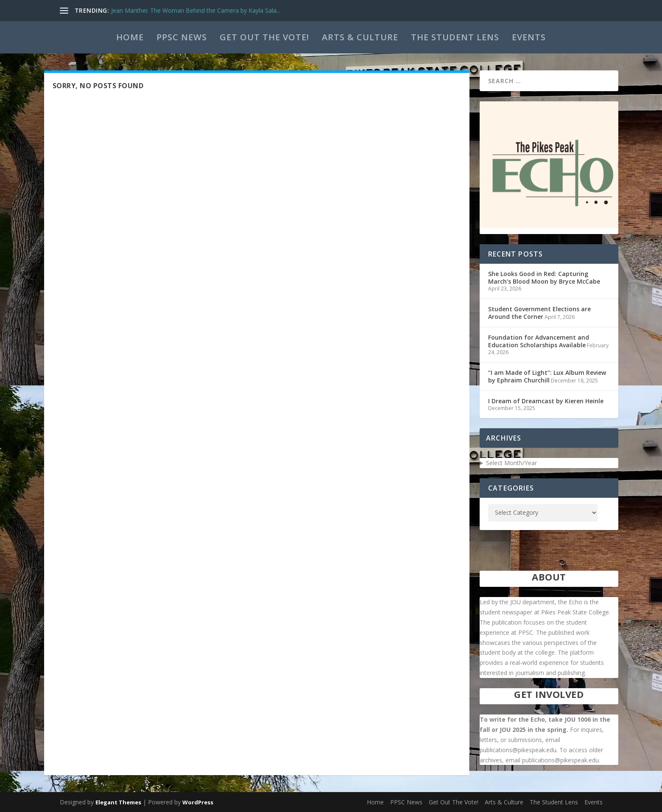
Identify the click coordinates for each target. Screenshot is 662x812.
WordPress (198, 802)
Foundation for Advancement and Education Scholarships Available (539, 341)
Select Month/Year (511, 463)
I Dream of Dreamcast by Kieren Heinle (546, 401)
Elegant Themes (118, 802)
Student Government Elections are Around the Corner (539, 313)
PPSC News (182, 37)
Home (130, 37)
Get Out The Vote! (264, 37)
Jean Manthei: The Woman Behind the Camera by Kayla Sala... (196, 10)
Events (529, 37)
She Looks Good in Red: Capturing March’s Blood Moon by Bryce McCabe (544, 278)
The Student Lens (455, 37)
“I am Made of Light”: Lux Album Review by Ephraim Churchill (547, 376)
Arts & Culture (360, 37)
